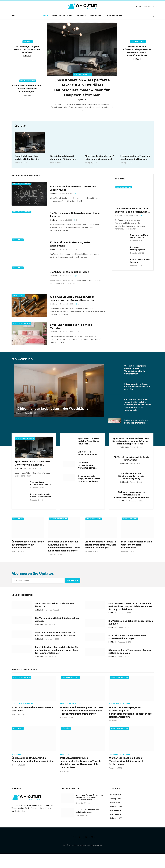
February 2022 (116, 832)
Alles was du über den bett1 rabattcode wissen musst (99, 159)
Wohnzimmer (96, 15)
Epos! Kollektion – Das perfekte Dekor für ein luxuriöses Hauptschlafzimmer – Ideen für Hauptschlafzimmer (82, 88)
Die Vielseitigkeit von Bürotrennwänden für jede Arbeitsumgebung (131, 479)
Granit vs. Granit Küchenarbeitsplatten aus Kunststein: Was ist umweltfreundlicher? (137, 51)
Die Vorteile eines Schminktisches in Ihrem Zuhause (76, 216)
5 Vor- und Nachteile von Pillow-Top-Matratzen (72, 328)
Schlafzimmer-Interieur (62, 15)
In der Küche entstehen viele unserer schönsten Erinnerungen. (27, 89)
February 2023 (116, 821)
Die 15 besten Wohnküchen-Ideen (70, 273)
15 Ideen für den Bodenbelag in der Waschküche (71, 245)
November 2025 (117, 809)
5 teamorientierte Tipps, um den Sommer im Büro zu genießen (135, 159)
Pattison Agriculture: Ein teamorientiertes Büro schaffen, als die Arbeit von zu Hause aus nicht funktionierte (138, 406)
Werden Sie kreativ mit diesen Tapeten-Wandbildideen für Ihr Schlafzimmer (135, 371)
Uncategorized (19, 297)
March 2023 (115, 817)
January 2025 (116, 813)
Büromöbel (81, 15)
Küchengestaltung (114, 15)
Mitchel (28, 56)
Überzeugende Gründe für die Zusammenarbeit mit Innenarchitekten (140, 262)
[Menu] (13, 15)
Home (46, 15)
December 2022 (117, 825)
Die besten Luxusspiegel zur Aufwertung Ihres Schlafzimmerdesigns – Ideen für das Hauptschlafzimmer (140, 250)
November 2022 (117, 828)
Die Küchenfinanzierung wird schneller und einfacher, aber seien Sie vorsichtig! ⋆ (132, 212)
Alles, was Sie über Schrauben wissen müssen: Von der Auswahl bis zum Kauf (74, 300)
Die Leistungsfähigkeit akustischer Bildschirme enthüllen (27, 49)
